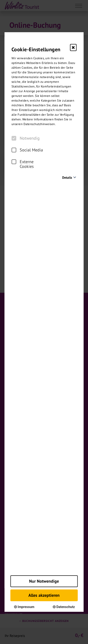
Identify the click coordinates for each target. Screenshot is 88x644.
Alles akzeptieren (44, 595)
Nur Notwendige (44, 581)
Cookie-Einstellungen (36, 49)
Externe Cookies (23, 164)
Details (67, 178)
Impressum (24, 607)
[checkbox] (14, 138)
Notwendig (26, 138)
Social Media (27, 150)
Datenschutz (64, 607)
